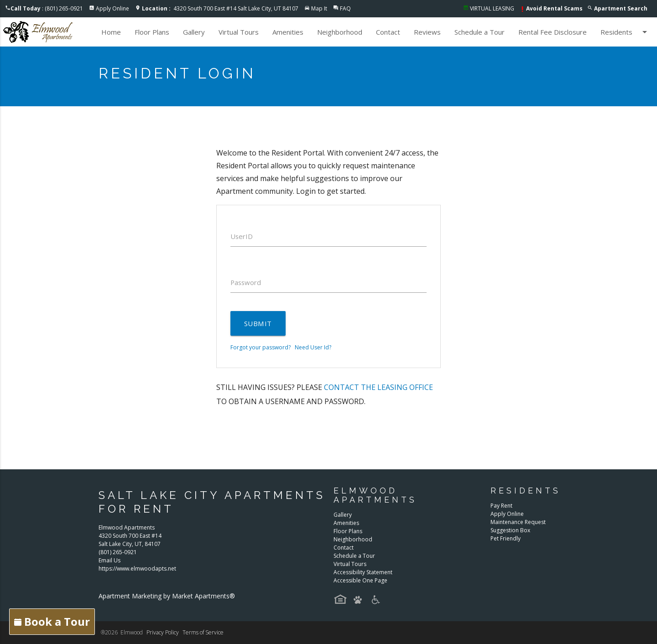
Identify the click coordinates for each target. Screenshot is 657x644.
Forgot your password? (261, 347)
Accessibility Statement (363, 572)
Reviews (427, 32)
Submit (258, 323)
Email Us (109, 561)
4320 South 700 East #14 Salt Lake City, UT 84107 (220, 8)
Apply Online (112, 8)
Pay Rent (501, 506)
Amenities (288, 32)
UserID (242, 236)
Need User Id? (313, 347)
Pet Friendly (506, 538)
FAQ (345, 8)
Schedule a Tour (480, 32)
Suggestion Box (510, 530)
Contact (388, 32)
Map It (319, 8)
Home (111, 32)
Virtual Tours (239, 32)
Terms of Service (203, 632)
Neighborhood (340, 32)
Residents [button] (625, 32)
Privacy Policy (163, 632)
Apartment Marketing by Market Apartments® (167, 596)
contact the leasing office (378, 387)
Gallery (194, 32)
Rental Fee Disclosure (553, 32)
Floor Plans (152, 32)
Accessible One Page (360, 580)
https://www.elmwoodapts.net (137, 569)
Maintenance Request (518, 522)
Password (246, 282)
